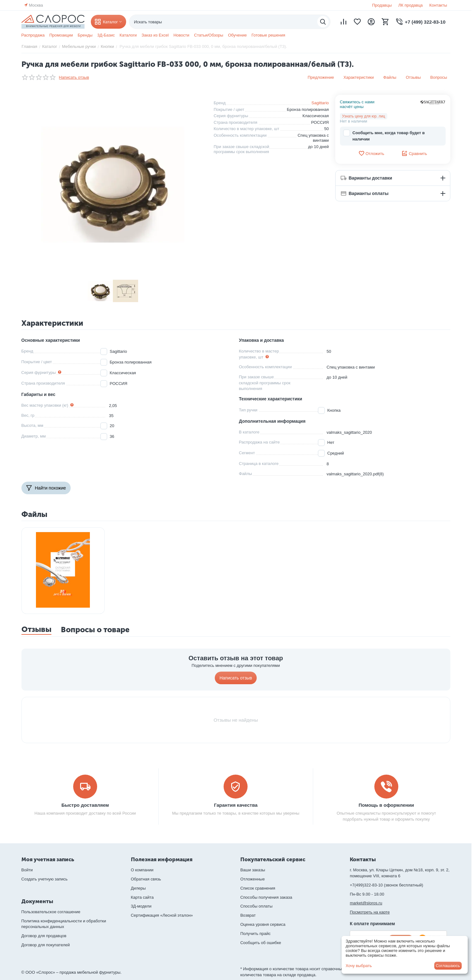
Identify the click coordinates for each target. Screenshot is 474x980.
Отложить (371, 153)
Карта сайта (142, 897)
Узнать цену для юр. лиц (364, 116)
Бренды (85, 35)
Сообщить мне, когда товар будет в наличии (384, 136)
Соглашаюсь (448, 966)
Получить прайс (255, 934)
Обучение (237, 35)
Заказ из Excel (155, 35)
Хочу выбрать (359, 966)
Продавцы (382, 5)
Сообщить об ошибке (261, 943)
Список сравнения (258, 888)
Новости (181, 35)
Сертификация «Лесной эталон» (162, 915)
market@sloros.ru (366, 903)
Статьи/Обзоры (209, 35)
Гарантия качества (236, 805)
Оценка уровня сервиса (263, 924)
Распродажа (33, 35)
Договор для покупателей (46, 945)
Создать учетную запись (45, 879)
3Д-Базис (106, 35)
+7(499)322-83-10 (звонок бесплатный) (386, 885)
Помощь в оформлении (386, 805)
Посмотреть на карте (370, 912)
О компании (142, 870)
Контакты (438, 5)
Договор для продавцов (44, 936)
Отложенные (252, 879)
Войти (27, 870)
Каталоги (128, 35)
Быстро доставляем (85, 805)
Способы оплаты (256, 906)
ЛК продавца (410, 5)
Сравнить (414, 153)
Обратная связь (146, 879)
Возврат (248, 915)
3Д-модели (141, 906)
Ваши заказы (253, 870)
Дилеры (138, 888)
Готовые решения (268, 35)
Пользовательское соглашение (51, 912)
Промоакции (61, 35)
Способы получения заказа (266, 897)
